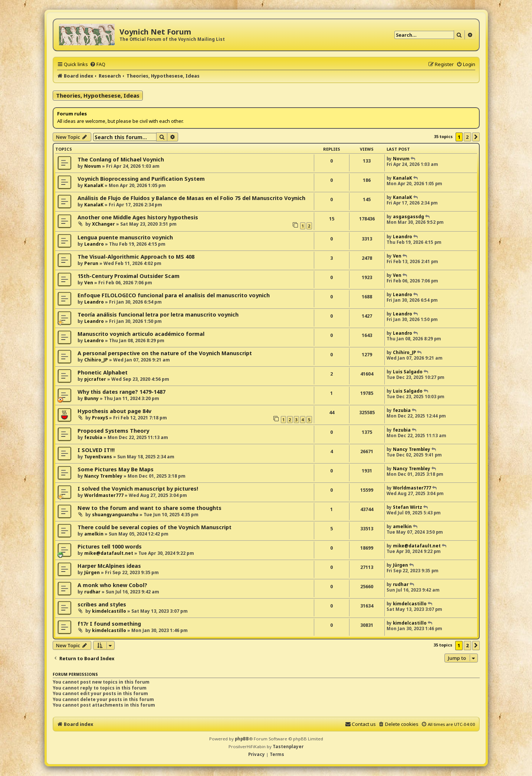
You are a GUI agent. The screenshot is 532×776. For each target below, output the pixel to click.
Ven (397, 256)
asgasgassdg (408, 217)
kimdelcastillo (109, 611)
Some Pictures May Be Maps (116, 469)
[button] (476, 137)
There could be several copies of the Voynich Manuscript (155, 527)
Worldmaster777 (104, 495)
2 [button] (467, 137)
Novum (93, 166)
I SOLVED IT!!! (96, 450)
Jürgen (92, 572)
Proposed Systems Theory (113, 431)
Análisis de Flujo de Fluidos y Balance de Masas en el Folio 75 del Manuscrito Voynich (191, 198)
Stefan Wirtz (408, 507)
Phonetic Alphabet (103, 372)
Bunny (91, 398)
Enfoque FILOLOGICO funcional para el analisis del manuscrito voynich (174, 295)
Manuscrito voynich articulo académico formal (141, 334)
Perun (91, 263)
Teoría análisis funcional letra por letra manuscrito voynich (158, 315)
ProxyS (100, 418)
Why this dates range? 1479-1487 (121, 392)
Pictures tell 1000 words (110, 546)
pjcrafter (95, 379)
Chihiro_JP (96, 360)
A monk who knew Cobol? (112, 585)
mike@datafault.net (109, 553)
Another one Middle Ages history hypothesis (138, 217)
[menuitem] (98, 64)
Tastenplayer (288, 746)
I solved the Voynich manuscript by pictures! (138, 489)
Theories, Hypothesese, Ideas (98, 95)
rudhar (92, 592)
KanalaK (94, 185)
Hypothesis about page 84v (114, 411)
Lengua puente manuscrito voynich (125, 237)
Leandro (94, 244)
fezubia (402, 410)
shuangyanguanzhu (115, 515)
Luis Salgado (408, 372)
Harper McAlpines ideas (109, 566)
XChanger (104, 224)
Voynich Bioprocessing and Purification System (141, 179)
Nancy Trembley (412, 449)
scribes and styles (102, 604)
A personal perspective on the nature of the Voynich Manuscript (165, 353)
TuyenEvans (98, 457)
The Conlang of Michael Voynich (121, 159)
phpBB (242, 739)
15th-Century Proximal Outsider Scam (129, 276)
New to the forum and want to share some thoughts (150, 508)
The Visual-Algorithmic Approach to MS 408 (136, 257)
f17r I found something (109, 624)
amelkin (94, 534)
